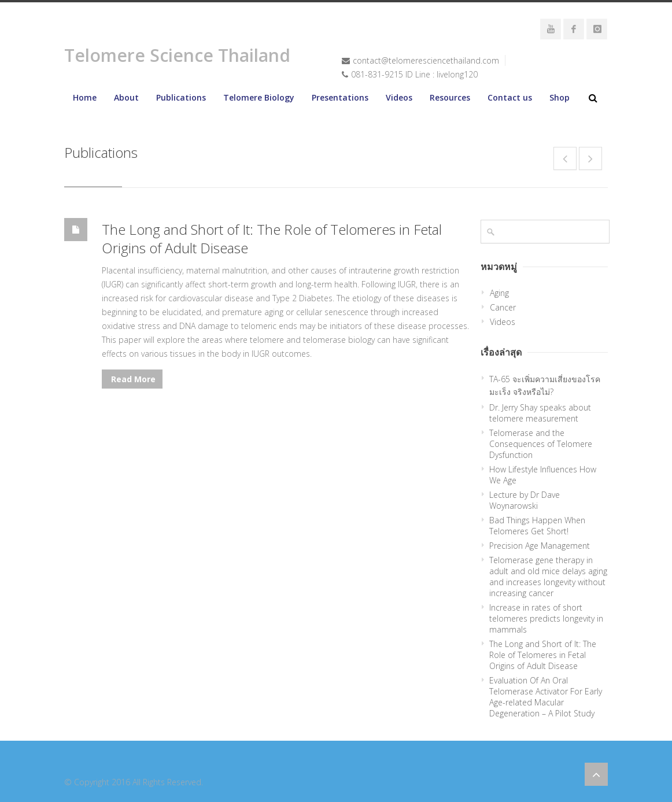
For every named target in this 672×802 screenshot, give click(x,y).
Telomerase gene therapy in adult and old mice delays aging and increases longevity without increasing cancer (548, 576)
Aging (499, 293)
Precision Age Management (540, 546)
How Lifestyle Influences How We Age (543, 475)
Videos (399, 97)
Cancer (503, 307)
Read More (132, 379)
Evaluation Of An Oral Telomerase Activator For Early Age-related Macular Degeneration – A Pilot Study (546, 697)
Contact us (510, 97)
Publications (181, 97)
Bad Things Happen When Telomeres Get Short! (537, 526)
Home (85, 97)
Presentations (340, 97)
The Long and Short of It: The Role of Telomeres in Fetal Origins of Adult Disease (272, 239)
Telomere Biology (259, 97)
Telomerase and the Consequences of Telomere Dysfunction (541, 444)
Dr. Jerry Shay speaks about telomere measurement (540, 413)
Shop (560, 97)
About (126, 97)
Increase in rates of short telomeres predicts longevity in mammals (546, 618)
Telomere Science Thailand (177, 55)
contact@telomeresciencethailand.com (426, 60)
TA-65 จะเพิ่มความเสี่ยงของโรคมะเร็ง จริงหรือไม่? (545, 385)
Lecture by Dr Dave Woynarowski (525, 500)
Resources (450, 97)
